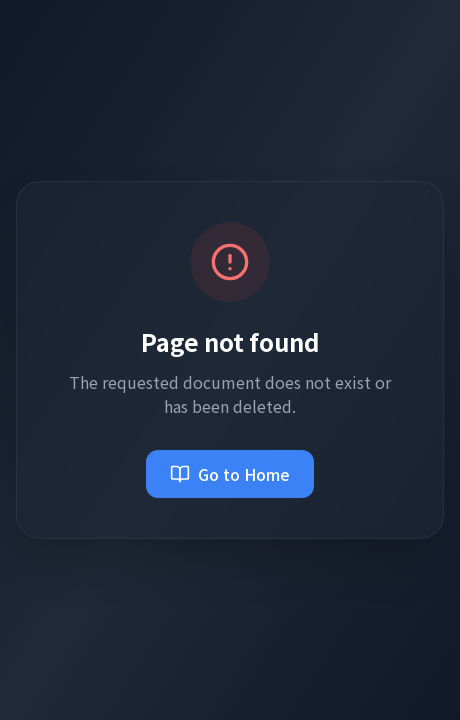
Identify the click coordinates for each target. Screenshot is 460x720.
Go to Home (230, 474)
